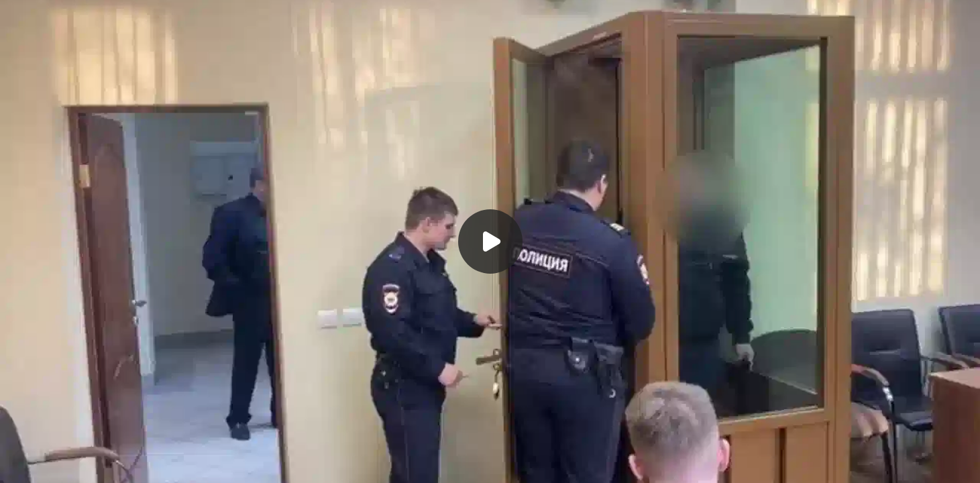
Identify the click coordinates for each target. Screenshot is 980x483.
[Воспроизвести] (490, 241)
